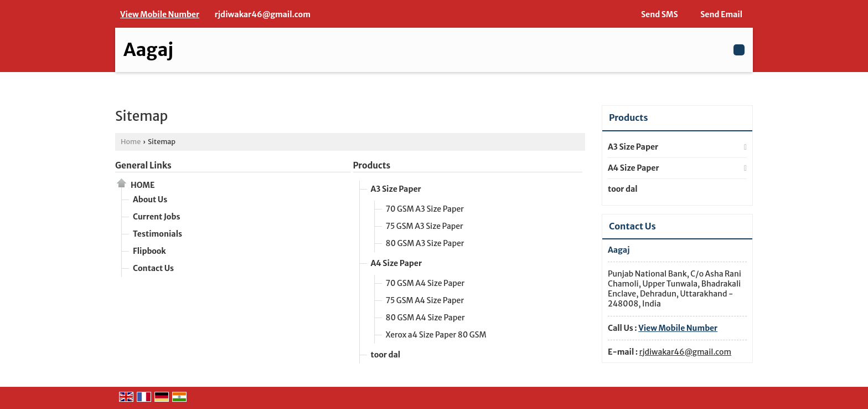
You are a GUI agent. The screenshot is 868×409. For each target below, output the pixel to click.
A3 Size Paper (396, 189)
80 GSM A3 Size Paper (425, 243)
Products (372, 165)
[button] (160, 14)
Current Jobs (156, 217)
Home (131, 142)
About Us (150, 200)
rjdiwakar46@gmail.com (263, 14)
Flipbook (149, 251)
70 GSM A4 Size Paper (425, 283)
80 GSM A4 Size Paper (425, 318)
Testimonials (157, 234)
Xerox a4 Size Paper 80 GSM (436, 335)
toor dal (386, 355)
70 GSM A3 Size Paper (425, 209)
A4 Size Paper (397, 263)
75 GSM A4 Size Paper (425, 300)
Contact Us (153, 268)
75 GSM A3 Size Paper (425, 226)
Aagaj (148, 50)
